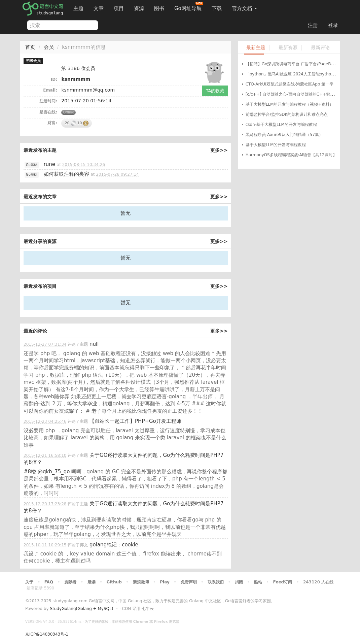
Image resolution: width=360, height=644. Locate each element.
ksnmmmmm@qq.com (88, 90)
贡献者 (70, 582)
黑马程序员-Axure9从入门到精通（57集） (284, 135)
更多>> (219, 150)
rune (49, 164)
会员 (49, 47)
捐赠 (239, 582)
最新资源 (288, 48)
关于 (29, 582)
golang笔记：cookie (114, 545)
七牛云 (148, 609)
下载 (217, 8)
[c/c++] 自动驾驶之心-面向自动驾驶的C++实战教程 (294, 94)
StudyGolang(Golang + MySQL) (81, 609)
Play (165, 582)
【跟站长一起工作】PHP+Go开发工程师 (135, 421)
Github (114, 582)
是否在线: (48, 112)
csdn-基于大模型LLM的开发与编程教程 (281, 125)
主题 (78, 8)
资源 (139, 8)
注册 (313, 25)
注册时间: (48, 101)
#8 (30, 472)
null (94, 344)
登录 (333, 25)
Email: (50, 90)
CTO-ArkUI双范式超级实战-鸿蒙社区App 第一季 (290, 84)
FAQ (49, 582)
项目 (119, 8)
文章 (99, 8)
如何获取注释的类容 (66, 174)
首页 (30, 47)
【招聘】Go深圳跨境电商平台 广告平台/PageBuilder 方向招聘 (303, 64)
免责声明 (189, 582)
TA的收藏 (215, 91)
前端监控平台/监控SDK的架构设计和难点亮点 (287, 114)
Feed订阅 (283, 582)
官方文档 (244, 8)
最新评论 (320, 48)
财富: (52, 123)
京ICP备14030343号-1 (47, 634)
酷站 (258, 582)
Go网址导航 (189, 7)
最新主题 (256, 48)
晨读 (92, 582)
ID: (54, 79)
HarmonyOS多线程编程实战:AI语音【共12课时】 (291, 155)
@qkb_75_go (54, 472)
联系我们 (216, 582)
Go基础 (32, 165)
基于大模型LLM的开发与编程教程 (276, 145)
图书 (159, 8)
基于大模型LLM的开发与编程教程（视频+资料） (290, 104)
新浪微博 (141, 582)
